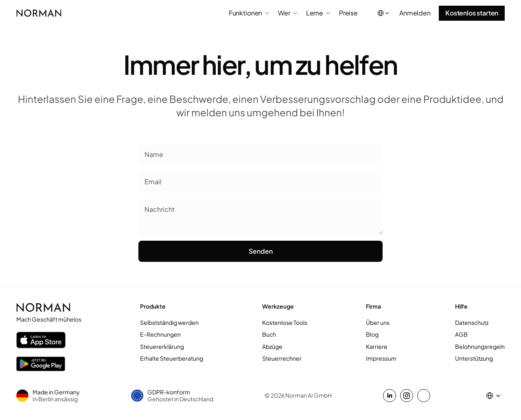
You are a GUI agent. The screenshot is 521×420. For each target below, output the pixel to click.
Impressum (381, 358)
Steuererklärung (162, 346)
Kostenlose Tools (285, 322)
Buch (269, 334)
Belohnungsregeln (480, 346)
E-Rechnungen (160, 334)
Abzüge (272, 346)
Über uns (378, 322)
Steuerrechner (282, 358)
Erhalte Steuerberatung (172, 358)
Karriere (377, 346)
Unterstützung (474, 358)
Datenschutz (472, 322)
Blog (372, 334)
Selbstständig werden (169, 322)
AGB (461, 334)
